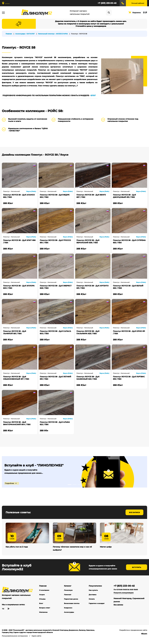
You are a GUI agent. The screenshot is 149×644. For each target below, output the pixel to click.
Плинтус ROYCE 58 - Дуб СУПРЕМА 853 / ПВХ (129, 241)
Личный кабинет (138, 3)
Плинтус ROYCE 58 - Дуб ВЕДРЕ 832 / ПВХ (55, 196)
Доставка (93, 598)
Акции (42, 598)
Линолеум (68, 594)
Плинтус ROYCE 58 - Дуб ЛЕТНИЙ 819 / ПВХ (55, 378)
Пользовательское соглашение (15, 640)
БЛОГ (93, 95)
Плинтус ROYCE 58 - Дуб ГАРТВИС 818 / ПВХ (129, 378)
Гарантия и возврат (97, 607)
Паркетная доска (71, 603)
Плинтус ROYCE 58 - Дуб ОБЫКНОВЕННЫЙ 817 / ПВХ (16, 378)
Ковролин (68, 612)
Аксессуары (69, 616)
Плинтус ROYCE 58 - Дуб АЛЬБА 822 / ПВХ (55, 423)
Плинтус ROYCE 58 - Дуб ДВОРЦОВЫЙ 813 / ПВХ (124, 196)
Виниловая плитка (72, 607)
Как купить (93, 594)
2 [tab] (75, 485)
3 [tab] (80, 485)
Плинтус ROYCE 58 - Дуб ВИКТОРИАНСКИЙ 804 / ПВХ (17, 423)
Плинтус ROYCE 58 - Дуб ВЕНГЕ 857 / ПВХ (91, 196)
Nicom (144, 637)
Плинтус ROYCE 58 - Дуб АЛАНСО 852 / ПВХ (19, 196)
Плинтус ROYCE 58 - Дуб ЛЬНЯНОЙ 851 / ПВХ (15, 332)
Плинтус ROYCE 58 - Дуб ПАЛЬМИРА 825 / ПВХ (88, 332)
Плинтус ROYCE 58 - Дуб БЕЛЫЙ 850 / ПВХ (128, 287)
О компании (44, 594)
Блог (41, 607)
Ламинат (68, 598)
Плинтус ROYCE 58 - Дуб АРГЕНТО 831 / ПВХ (93, 287)
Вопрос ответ (45, 612)
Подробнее (9, 483)
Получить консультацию (124, 596)
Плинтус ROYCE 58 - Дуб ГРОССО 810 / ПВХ (55, 241)
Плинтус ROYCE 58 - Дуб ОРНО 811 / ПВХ (129, 332)
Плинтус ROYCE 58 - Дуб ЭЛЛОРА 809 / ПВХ (19, 287)
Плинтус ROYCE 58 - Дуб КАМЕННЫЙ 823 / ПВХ (88, 378)
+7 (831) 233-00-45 (107, 3)
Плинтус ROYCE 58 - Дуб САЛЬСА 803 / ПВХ (55, 332)
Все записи (134, 512)
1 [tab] (70, 485)
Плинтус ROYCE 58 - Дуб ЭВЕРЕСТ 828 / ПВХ (56, 287)
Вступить (137, 571)
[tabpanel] (74, 472)
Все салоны (118, 608)
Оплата (92, 603)
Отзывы (42, 603)
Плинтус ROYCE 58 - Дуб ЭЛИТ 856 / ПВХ (19, 241)
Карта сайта (36, 640)
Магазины (43, 616)
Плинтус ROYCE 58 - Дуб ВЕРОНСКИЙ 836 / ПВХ (88, 241)
